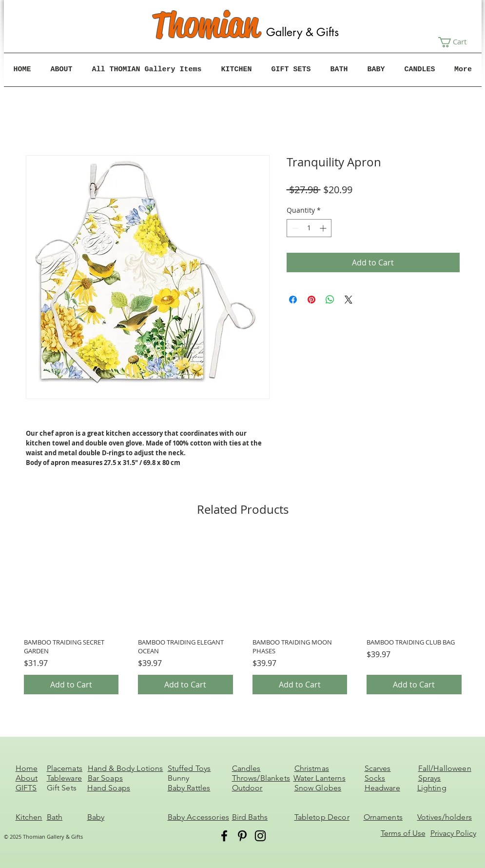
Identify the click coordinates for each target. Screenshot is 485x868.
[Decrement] (294, 228)
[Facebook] (224, 836)
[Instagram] (260, 836)
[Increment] (324, 228)
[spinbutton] (309, 228)
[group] (243, 615)
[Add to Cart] (71, 685)
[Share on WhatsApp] (330, 300)
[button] (458, 42)
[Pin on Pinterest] (311, 300)
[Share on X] (349, 300)
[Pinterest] (242, 836)
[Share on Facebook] (293, 300)
